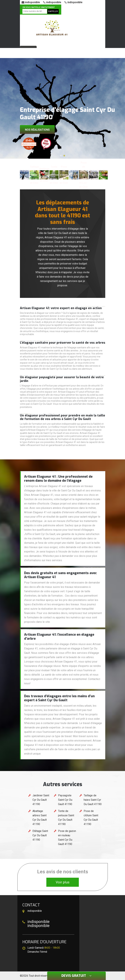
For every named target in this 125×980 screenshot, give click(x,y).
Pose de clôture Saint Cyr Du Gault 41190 (91, 818)
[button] (61, 156)
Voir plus (63, 882)
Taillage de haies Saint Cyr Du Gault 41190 (93, 800)
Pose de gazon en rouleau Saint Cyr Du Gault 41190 (67, 838)
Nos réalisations (37, 130)
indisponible (31, 2)
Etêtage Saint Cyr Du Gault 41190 (40, 835)
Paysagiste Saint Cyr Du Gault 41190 (65, 800)
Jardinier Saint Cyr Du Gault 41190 (41, 800)
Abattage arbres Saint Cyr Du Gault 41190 (40, 818)
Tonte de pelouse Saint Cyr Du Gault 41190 (66, 818)
